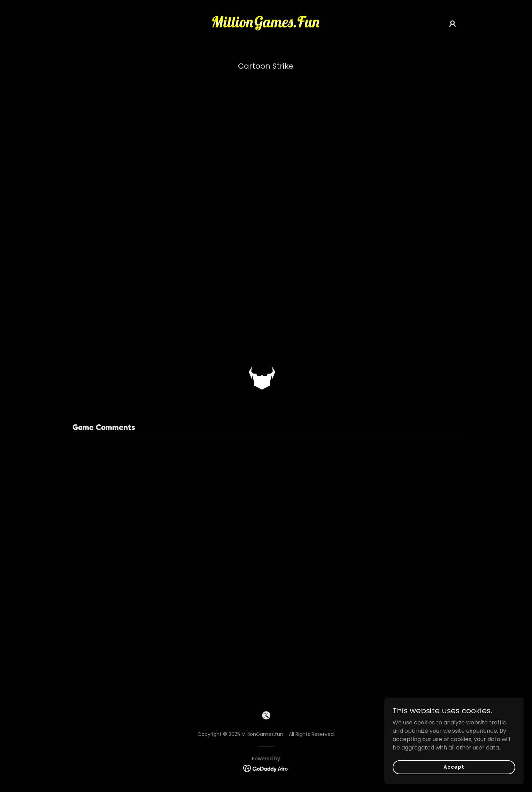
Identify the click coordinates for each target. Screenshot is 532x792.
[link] (266, 23)
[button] (453, 24)
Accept (454, 767)
